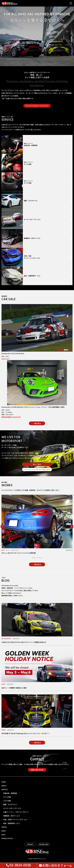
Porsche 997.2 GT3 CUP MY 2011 (13, 353)
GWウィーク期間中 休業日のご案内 (14, 688)
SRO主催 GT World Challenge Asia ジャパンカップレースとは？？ (26, 733)
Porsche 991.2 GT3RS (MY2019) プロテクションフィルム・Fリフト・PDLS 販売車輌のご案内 (33, 407)
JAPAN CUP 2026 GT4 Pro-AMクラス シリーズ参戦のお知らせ (24, 642)
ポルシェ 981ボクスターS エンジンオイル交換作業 (19, 553)
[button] (2, 526)
